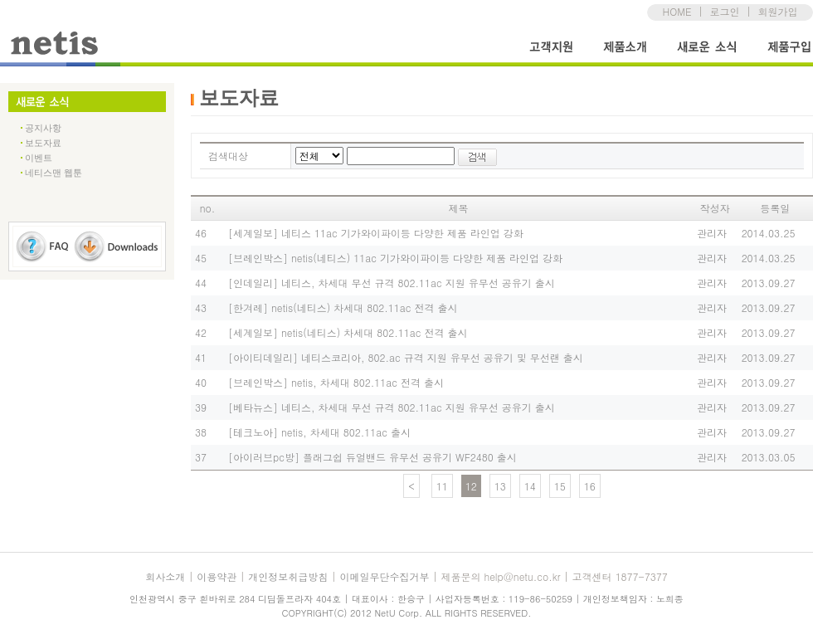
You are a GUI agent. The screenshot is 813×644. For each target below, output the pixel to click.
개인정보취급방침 (288, 576)
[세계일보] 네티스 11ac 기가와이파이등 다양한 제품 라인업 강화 (376, 233)
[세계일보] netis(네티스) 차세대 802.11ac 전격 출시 (348, 332)
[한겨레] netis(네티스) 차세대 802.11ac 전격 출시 (343, 307)
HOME (677, 11)
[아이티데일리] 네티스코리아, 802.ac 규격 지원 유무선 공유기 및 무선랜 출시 (406, 357)
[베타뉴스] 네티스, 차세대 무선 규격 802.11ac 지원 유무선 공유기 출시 (392, 407)
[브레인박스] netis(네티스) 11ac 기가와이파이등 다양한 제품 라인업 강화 (395, 258)
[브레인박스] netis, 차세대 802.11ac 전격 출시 (336, 382)
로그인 (724, 11)
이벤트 (39, 158)
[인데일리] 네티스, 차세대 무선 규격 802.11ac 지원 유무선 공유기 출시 (392, 283)
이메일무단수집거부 (384, 576)
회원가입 (777, 11)
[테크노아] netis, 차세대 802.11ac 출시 (319, 432)
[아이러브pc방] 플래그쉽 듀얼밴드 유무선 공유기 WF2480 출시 (372, 457)
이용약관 (217, 576)
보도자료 (43, 143)
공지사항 (43, 128)
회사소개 (165, 576)
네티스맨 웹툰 (54, 173)
